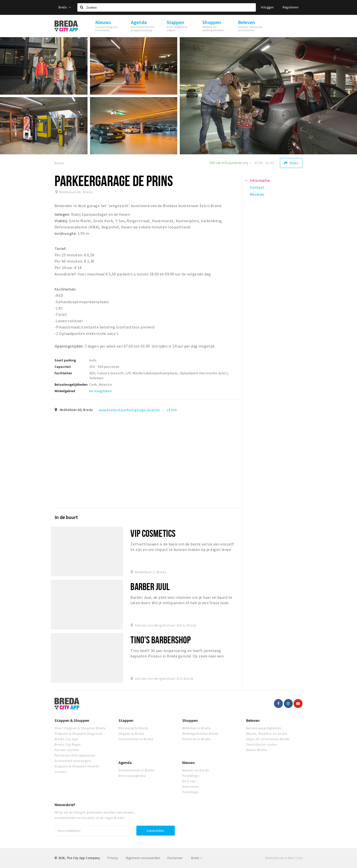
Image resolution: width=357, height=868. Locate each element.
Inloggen (267, 7)
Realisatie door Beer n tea (284, 858)
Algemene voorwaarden (143, 858)
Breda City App (66, 739)
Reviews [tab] (257, 194)
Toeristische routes (262, 744)
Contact (61, 772)
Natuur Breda (257, 750)
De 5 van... (190, 781)
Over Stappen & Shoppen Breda (80, 728)
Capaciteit (63, 367)
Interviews (191, 787)
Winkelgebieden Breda (200, 733)
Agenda (125, 762)
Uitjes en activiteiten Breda (268, 739)
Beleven (253, 720)
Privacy (113, 858)
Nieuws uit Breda (196, 770)
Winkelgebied (65, 391)
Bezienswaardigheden (264, 728)
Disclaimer (175, 858)
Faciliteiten (63, 373)
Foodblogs (191, 776)
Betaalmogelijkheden (71, 384)
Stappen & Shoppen (72, 720)
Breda (65, 7)
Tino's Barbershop (161, 640)
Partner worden (67, 750)
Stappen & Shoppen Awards (77, 766)
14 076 (171, 410)
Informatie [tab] (260, 180)
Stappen (126, 720)
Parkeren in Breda (196, 739)
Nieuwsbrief (65, 805)
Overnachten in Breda (136, 739)
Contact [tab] (257, 187)
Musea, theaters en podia (267, 733)
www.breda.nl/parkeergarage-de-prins (129, 410)
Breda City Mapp (68, 744)
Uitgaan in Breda (132, 733)
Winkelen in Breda (196, 728)
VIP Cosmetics (153, 533)
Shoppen (190, 720)
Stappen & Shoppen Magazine (78, 733)
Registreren (291, 7)
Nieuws (188, 762)
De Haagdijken (101, 391)
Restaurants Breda (133, 728)
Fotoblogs (190, 792)
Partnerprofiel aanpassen (75, 755)
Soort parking (65, 360)
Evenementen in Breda (136, 770)
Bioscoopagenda (132, 776)
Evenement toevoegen (73, 761)
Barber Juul (150, 586)
